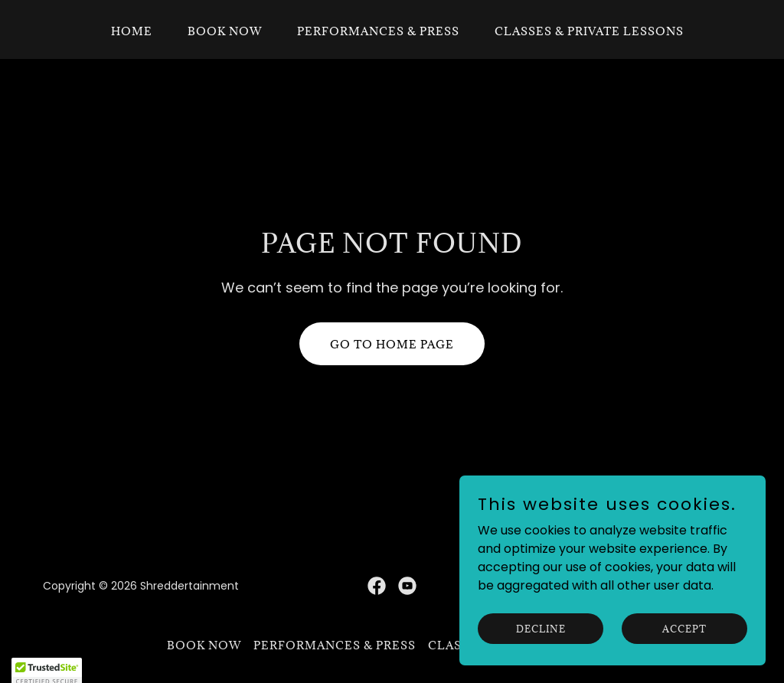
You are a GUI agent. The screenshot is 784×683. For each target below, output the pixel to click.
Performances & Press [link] (378, 31)
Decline (541, 649)
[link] (377, 586)
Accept (684, 649)
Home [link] (132, 31)
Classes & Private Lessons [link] (589, 31)
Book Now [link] (225, 31)
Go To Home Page (392, 344)
